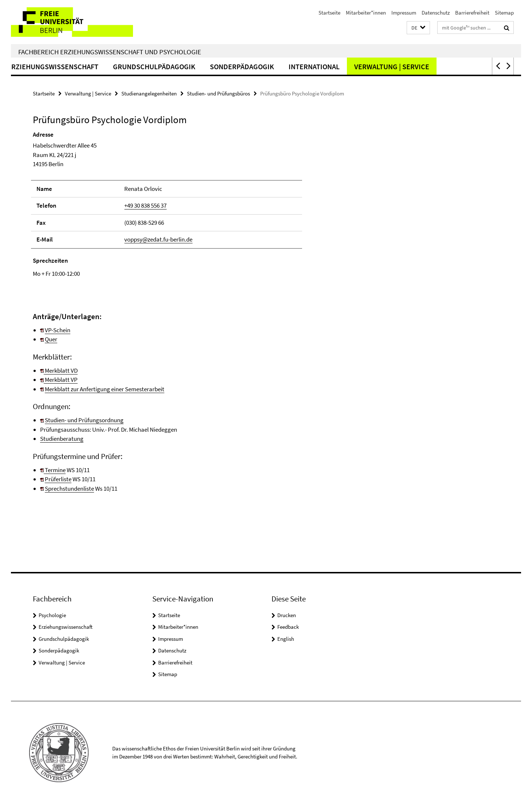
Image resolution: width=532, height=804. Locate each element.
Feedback (288, 627)
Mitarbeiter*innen (366, 13)
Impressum (404, 13)
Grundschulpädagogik (194, 66)
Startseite (329, 13)
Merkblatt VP (61, 380)
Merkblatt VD (61, 370)
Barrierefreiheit (472, 13)
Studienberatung (62, 439)
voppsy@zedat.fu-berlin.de (158, 239)
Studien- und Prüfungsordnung (84, 420)
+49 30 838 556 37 (145, 205)
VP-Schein (58, 330)
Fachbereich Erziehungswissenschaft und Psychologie (110, 52)
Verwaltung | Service (432, 66)
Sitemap (504, 13)
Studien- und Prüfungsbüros (218, 93)
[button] (418, 28)
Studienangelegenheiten (149, 93)
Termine (53, 470)
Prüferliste (58, 479)
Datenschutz (436, 13)
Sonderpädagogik (282, 66)
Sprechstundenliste (69, 489)
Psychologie (52, 615)
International (354, 66)
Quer (51, 339)
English (286, 639)
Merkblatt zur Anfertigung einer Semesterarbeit (105, 389)
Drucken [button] (287, 615)
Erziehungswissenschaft (93, 66)
